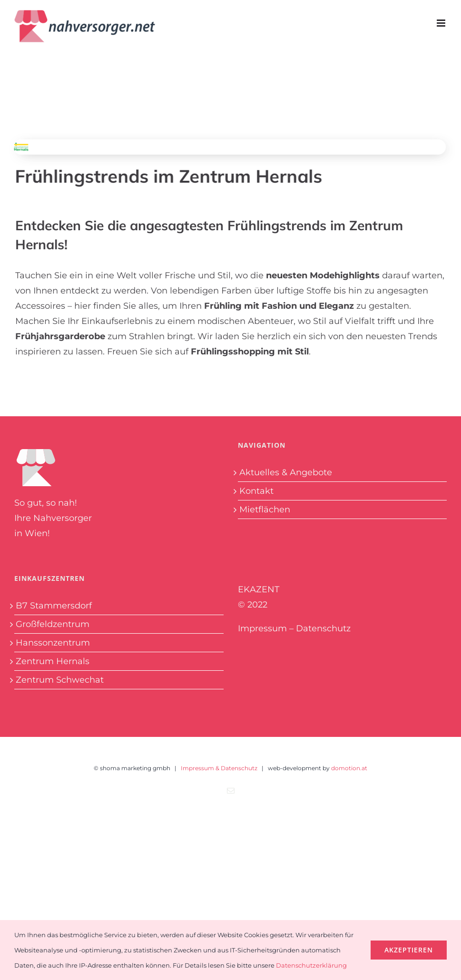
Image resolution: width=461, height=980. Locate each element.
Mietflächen (265, 510)
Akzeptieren (409, 950)
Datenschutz (323, 628)
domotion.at (349, 768)
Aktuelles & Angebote (286, 472)
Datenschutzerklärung (311, 965)
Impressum (262, 628)
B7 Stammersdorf (54, 606)
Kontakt (256, 491)
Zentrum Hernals (53, 661)
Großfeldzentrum (53, 624)
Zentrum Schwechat (60, 680)
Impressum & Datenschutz (219, 768)
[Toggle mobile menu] (442, 23)
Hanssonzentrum (53, 643)
